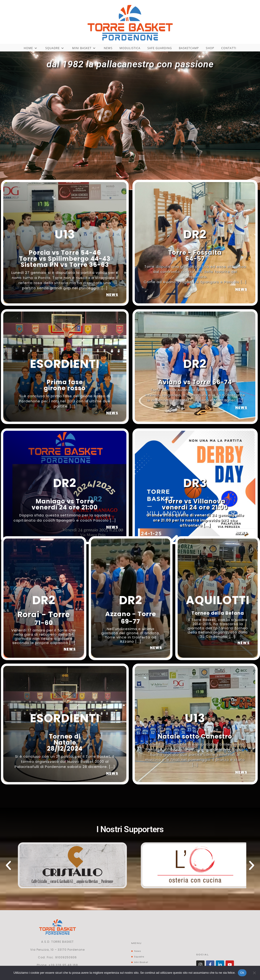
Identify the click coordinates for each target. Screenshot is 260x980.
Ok (242, 973)
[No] (254, 973)
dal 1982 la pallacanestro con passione (130, 64)
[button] (8, 865)
